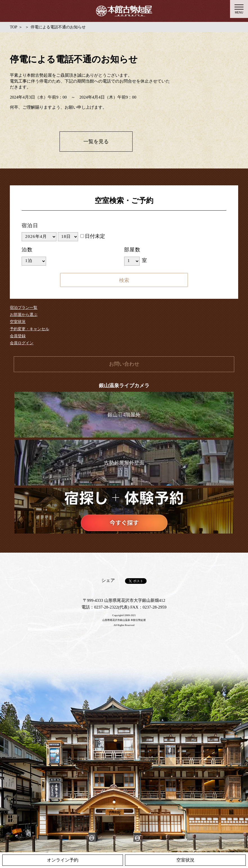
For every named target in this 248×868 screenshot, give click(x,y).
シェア (108, 580)
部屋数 (132, 250)
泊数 (27, 250)
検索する (124, 280)
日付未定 (93, 236)
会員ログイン (22, 343)
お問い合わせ (124, 364)
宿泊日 (30, 225)
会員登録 (18, 336)
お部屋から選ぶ (24, 315)
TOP (13, 27)
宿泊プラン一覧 (24, 308)
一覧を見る (96, 142)
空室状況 (18, 322)
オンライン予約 (63, 860)
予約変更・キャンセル (29, 329)
